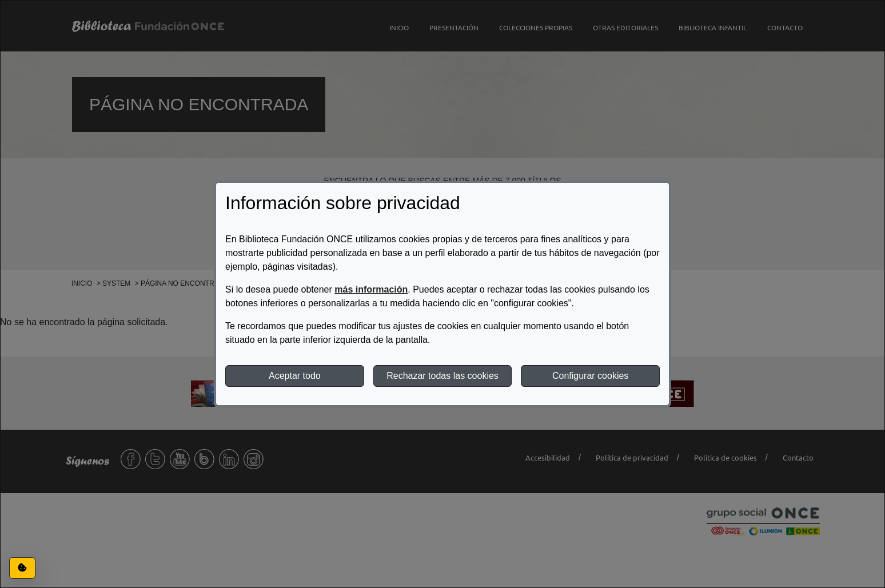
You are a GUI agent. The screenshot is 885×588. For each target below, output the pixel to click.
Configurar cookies (590, 376)
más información (371, 289)
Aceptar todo (295, 376)
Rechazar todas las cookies (442, 376)
